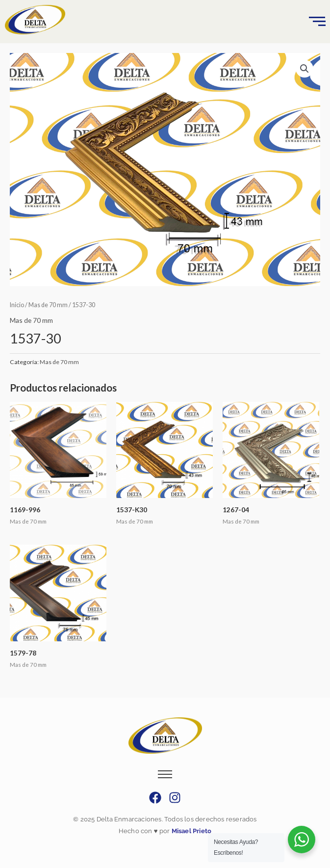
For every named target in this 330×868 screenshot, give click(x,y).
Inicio (17, 305)
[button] (305, 69)
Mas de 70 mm (48, 305)
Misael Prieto (190, 831)
